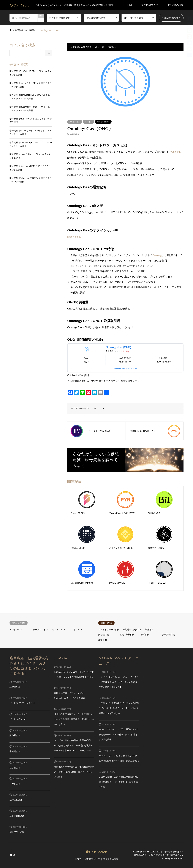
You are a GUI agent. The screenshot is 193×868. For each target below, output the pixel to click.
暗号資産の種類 (175, 5)
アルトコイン (75, 122)
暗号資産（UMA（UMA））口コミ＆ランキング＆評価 (30, 156)
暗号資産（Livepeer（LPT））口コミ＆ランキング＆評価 (30, 168)
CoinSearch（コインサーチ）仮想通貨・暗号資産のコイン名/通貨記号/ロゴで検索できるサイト (159, 855)
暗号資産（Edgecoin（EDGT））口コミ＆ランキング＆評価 (31, 180)
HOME (129, 5)
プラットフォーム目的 (109, 630)
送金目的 (103, 640)
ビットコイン (59, 630)
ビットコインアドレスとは (22, 703)
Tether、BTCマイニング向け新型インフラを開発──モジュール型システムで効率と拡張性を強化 (119, 734)
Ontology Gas (85, 408)
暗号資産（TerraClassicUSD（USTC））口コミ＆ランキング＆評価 (30, 97)
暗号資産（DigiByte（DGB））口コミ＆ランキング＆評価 (30, 73)
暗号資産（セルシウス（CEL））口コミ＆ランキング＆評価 (31, 85)
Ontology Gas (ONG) (118, 347)
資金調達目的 (169, 634)
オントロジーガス (98, 408)
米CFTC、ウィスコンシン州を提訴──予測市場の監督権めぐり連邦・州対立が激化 (119, 758)
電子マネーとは (17, 832)
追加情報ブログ (150, 5)
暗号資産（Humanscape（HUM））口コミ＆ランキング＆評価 (31, 144)
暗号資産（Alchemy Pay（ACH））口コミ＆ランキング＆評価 (31, 132)
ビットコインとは (18, 719)
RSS (14, 855)
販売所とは (15, 735)
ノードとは (15, 784)
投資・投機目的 (127, 634)
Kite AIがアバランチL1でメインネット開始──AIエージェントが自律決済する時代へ (74, 674)
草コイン (89, 122)
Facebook (11, 855)
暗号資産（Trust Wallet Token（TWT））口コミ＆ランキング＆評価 (30, 109)
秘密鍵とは (15, 687)
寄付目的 (149, 630)
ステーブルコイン (39, 630)
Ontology (176, 152)
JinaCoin (61, 658)
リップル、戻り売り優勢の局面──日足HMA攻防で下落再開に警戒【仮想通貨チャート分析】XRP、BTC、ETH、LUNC (73, 745)
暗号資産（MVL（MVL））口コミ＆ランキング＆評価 (31, 121)
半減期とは (15, 751)
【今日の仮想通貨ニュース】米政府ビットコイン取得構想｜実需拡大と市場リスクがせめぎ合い (74, 719)
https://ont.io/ (74, 237)
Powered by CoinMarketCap (125, 369)
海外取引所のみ (103, 122)
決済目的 (145, 634)
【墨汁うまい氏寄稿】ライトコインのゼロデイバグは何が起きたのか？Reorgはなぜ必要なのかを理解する (119, 708)
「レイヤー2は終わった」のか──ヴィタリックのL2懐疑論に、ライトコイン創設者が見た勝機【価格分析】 (119, 682)
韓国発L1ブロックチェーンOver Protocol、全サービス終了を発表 (70, 696)
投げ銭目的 (104, 634)
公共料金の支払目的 (132, 630)
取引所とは (15, 768)
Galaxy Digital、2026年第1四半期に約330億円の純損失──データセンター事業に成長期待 (118, 782)
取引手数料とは (17, 816)
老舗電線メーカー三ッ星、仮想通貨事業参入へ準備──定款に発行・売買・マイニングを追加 (74, 772)
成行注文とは (16, 800)
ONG (76, 408)
